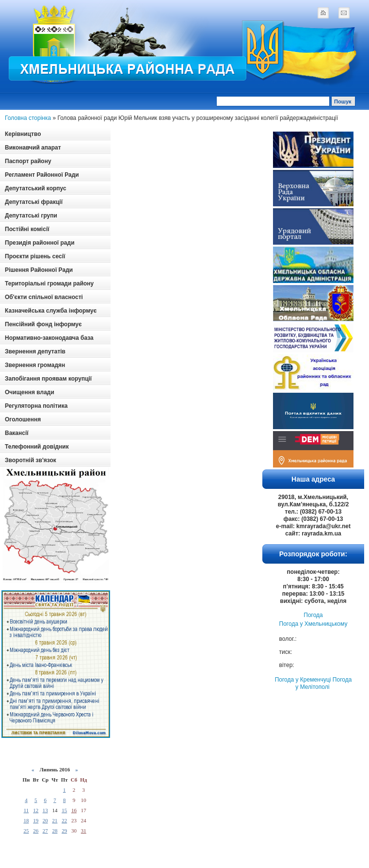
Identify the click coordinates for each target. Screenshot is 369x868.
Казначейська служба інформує (51, 311)
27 (45, 831)
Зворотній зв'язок (31, 460)
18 (26, 820)
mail (344, 13)
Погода (313, 615)
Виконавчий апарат (33, 148)
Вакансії (17, 433)
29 (64, 831)
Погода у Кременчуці (303, 680)
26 (36, 831)
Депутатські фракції (34, 202)
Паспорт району (28, 161)
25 (26, 831)
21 (55, 820)
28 (55, 831)
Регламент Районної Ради (42, 175)
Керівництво (23, 134)
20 (45, 820)
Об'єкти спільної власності (44, 297)
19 (36, 820)
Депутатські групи (31, 216)
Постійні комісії (27, 229)
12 (36, 810)
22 (64, 820)
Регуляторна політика (36, 406)
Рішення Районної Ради (39, 270)
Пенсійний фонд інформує (43, 324)
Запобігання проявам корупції (48, 379)
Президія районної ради (40, 243)
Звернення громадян (35, 365)
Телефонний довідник (37, 447)
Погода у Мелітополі (323, 683)
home (323, 13)
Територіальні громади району (49, 284)
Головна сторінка (28, 118)
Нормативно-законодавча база (49, 338)
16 (74, 810)
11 (26, 810)
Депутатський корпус (36, 188)
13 (45, 810)
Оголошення (23, 419)
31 (84, 831)
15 (64, 810)
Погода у (313, 624)
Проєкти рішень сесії (35, 256)
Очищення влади (30, 392)
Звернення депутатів (35, 351)
